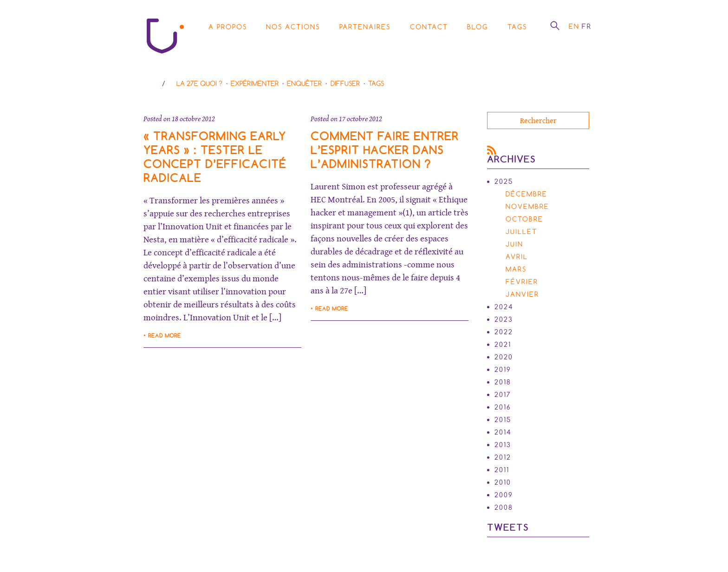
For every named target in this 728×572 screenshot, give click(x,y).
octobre (524, 219)
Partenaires (365, 27)
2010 (503, 482)
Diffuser (345, 84)
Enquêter (304, 84)
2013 (503, 445)
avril (517, 257)
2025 (504, 182)
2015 (503, 420)
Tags (517, 27)
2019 (503, 370)
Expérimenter (255, 84)
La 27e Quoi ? (199, 84)
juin (514, 244)
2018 (503, 382)
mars (516, 269)
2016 (503, 407)
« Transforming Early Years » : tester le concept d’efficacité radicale (215, 157)
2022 (504, 332)
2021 (503, 344)
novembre (527, 207)
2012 (503, 457)
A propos (228, 27)
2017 (503, 395)
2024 (504, 307)
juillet (521, 232)
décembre (526, 194)
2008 (504, 507)
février (522, 282)
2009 (504, 495)
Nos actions (293, 27)
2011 (502, 470)
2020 (504, 357)
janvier (522, 294)
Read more (165, 336)
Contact (429, 27)
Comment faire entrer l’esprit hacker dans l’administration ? (385, 150)
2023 (504, 319)
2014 (503, 432)
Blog (478, 27)
